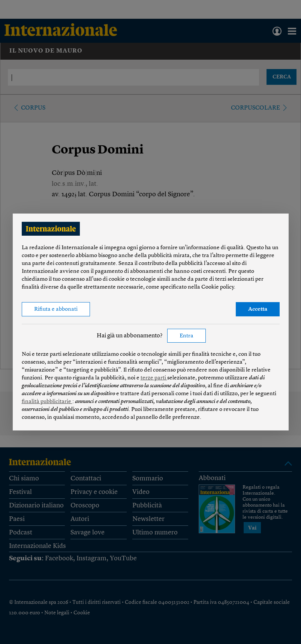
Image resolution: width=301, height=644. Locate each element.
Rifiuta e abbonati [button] (56, 309)
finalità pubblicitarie (47, 402)
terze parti (154, 378)
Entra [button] (186, 336)
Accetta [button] (258, 309)
